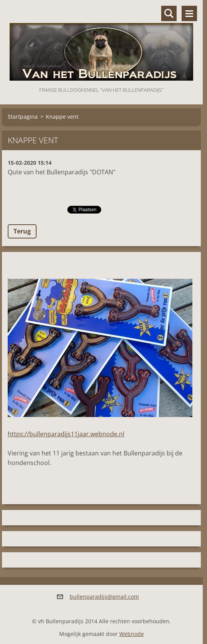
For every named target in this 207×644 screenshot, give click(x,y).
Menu (189, 13)
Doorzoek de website (169, 13)
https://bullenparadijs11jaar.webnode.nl (66, 434)
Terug (22, 231)
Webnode (132, 634)
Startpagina (23, 117)
